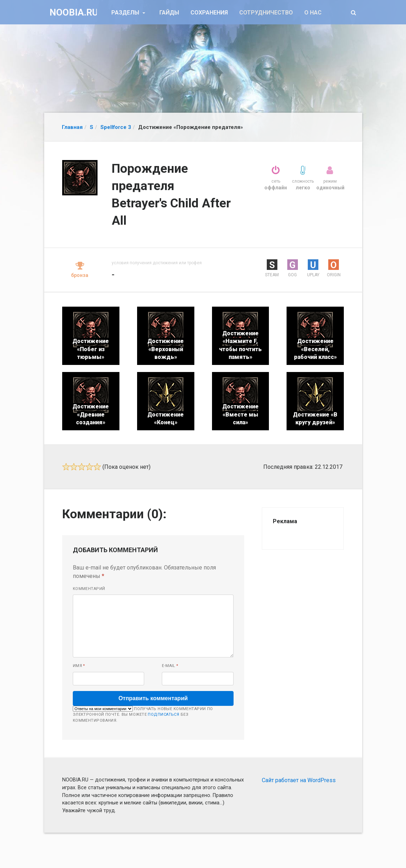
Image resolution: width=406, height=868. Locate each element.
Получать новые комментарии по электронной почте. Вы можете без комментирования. (143, 714)
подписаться (163, 715)
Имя (79, 666)
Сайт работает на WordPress (299, 780)
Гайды (169, 13)
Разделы (126, 13)
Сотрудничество (266, 13)
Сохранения (209, 13)
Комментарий (89, 589)
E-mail (170, 666)
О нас (313, 13)
